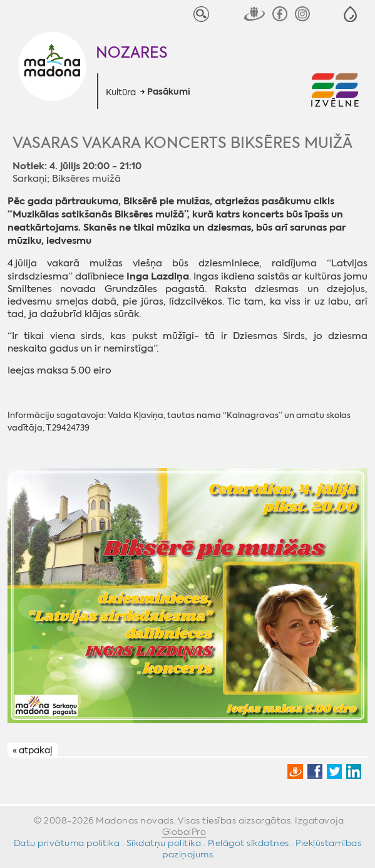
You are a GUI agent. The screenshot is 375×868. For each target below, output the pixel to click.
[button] (350, 14)
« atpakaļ (32, 750)
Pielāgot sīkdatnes (249, 843)
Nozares (132, 53)
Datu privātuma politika (67, 843)
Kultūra (121, 92)
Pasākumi (169, 92)
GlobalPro (184, 832)
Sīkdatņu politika (164, 843)
